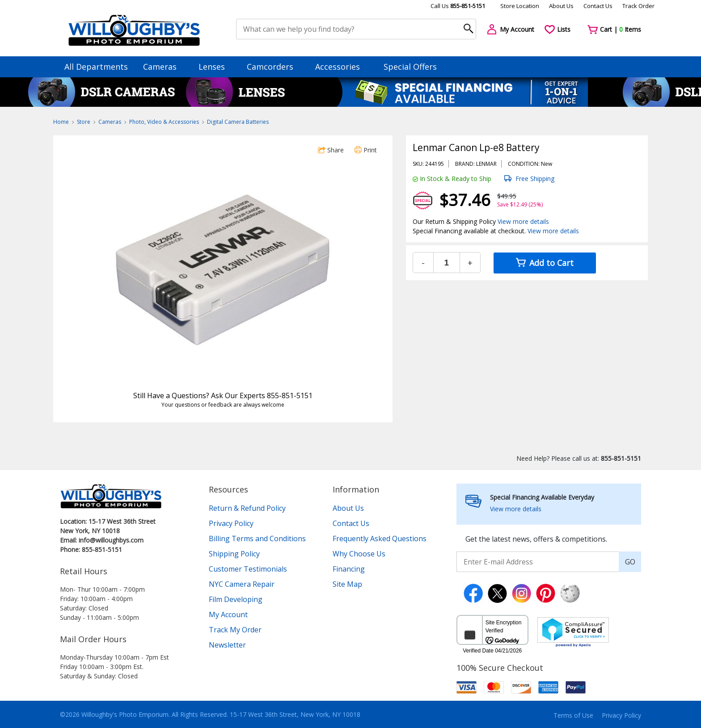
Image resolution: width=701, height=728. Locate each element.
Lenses (216, 67)
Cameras (164, 67)
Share (331, 150)
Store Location (520, 6)
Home (61, 122)
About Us (561, 6)
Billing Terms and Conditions (257, 539)
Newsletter (227, 645)
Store (84, 122)
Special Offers (410, 67)
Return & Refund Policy (247, 508)
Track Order (638, 6)
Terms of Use (573, 715)
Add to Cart (545, 263)
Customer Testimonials (248, 569)
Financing (349, 569)
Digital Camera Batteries (238, 122)
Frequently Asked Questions (380, 539)
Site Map (347, 584)
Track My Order (235, 630)
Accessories (342, 67)
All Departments (96, 67)
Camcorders (274, 67)
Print (366, 150)
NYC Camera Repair (242, 584)
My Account (228, 614)
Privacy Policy (231, 523)
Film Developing (236, 599)
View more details (523, 221)
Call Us (458, 6)
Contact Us (598, 6)
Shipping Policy (234, 554)
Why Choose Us (359, 554)
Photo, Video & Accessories (164, 122)
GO (630, 562)
